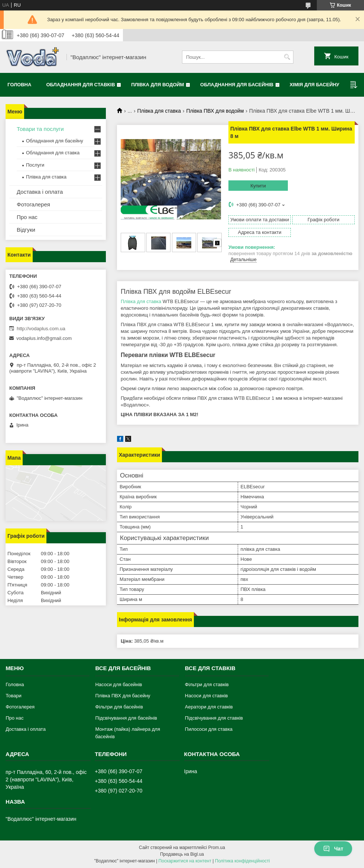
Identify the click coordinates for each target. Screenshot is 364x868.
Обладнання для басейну (55, 141)
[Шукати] (287, 57)
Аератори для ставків (209, 707)
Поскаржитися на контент (185, 861)
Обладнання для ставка (53, 153)
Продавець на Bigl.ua (182, 854)
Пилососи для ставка (209, 729)
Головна (19, 85)
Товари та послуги (40, 129)
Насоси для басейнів (118, 684)
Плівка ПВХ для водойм (215, 111)
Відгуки (26, 230)
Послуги (35, 165)
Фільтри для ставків (207, 684)
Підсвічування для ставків (214, 718)
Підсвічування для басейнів (126, 718)
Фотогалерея (33, 204)
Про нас (27, 217)
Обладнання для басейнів (237, 85)
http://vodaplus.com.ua (41, 329)
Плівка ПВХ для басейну (123, 696)
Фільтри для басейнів (119, 707)
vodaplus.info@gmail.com (44, 338)
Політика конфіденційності (243, 861)
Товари (14, 696)
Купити (258, 186)
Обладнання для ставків (80, 85)
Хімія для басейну (315, 85)
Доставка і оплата (40, 192)
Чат (333, 849)
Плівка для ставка (159, 111)
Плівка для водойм (157, 85)
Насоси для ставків (207, 696)
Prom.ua (217, 848)
